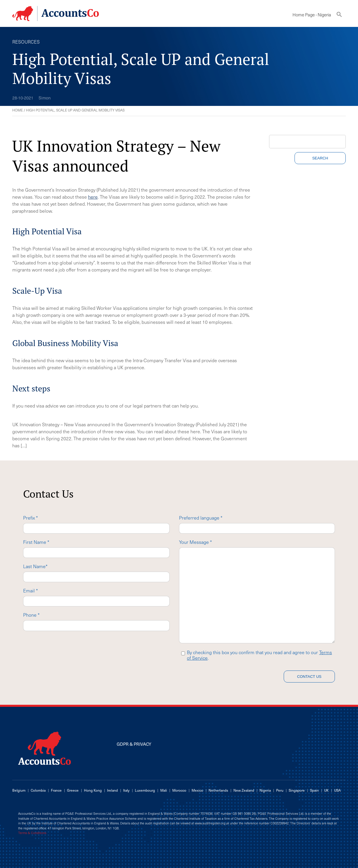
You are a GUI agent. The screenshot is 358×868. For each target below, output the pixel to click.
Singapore (297, 790)
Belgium (19, 790)
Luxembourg (145, 790)
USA (337, 790)
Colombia (38, 790)
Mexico (197, 790)
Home (18, 110)
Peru (280, 790)
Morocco (179, 790)
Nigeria (265, 790)
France (56, 790)
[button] (339, 16)
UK (326, 790)
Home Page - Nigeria (312, 15)
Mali (164, 790)
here (93, 197)
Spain (314, 790)
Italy (126, 790)
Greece (73, 790)
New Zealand (244, 790)
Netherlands (218, 790)
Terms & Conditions (32, 833)
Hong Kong (93, 790)
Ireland (112, 790)
